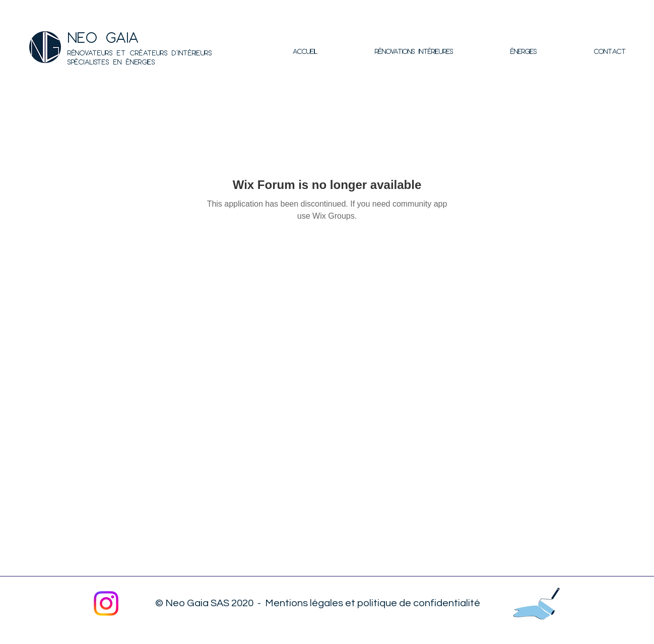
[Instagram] (106, 603)
